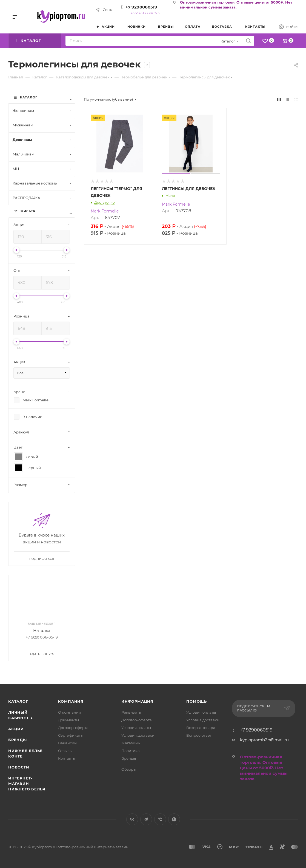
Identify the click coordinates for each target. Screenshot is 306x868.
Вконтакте (132, 819)
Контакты (67, 758)
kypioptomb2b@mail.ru (264, 740)
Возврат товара (201, 728)
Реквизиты (131, 712)
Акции (16, 729)
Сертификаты (71, 735)
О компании (70, 712)
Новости (19, 767)
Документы (68, 720)
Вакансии (67, 743)
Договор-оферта (73, 728)
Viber (160, 819)
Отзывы (65, 751)
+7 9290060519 (141, 7)
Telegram (146, 819)
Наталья (42, 630)
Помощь (197, 701)
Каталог (18, 701)
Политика (131, 751)
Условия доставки (138, 735)
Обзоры (129, 769)
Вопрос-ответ (199, 735)
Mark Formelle (105, 211)
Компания (71, 701)
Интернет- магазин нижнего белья (27, 784)
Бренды (18, 740)
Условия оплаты (136, 728)
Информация (137, 701)
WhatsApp (174, 819)
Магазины (131, 743)
